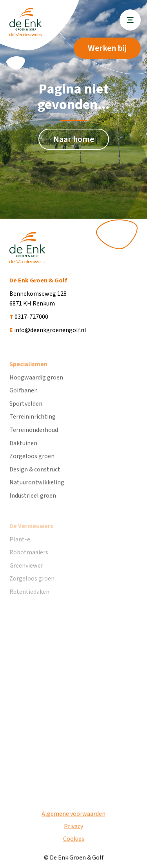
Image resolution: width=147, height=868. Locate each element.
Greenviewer (26, 576)
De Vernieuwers (31, 537)
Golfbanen (24, 398)
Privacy (73, 829)
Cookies (74, 842)
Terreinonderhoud (34, 437)
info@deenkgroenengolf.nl (48, 330)
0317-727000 (29, 317)
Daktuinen (23, 450)
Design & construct (35, 476)
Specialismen (28, 372)
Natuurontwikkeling (37, 490)
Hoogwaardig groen (36, 385)
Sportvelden (26, 411)
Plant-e (20, 550)
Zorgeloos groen (32, 464)
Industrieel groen (33, 503)
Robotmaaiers (29, 563)
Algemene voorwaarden (73, 817)
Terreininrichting (33, 424)
